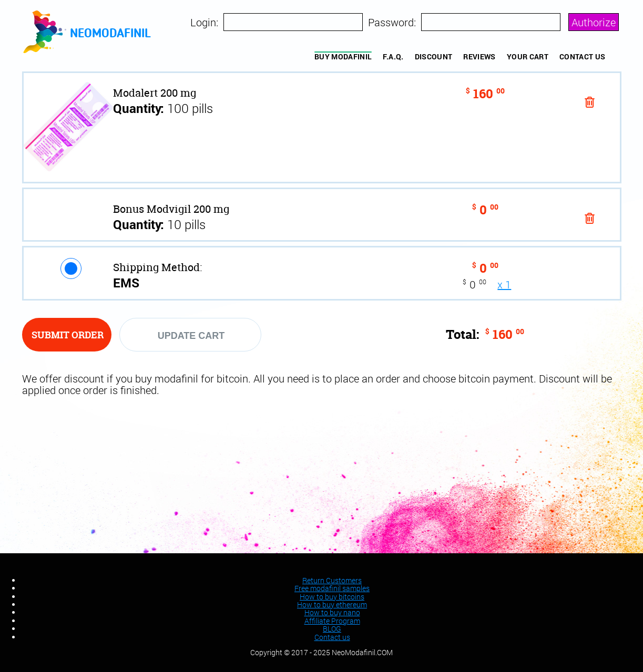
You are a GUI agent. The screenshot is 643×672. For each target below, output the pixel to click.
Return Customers (332, 580)
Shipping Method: (157, 267)
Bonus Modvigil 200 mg (171, 209)
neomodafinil (110, 34)
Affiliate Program (332, 621)
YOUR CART (528, 56)
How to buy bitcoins (332, 597)
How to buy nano (332, 612)
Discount (434, 56)
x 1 (504, 284)
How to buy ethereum (332, 604)
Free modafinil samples (332, 588)
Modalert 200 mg (155, 93)
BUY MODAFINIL (343, 56)
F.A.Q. (393, 56)
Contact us (583, 56)
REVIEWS (479, 56)
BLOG (332, 629)
